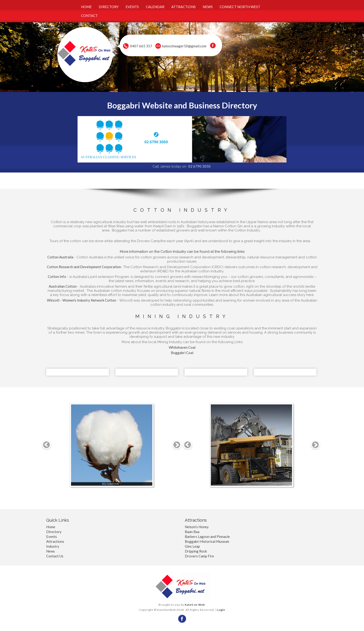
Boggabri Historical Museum (207, 541)
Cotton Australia (60, 257)
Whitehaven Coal (182, 347)
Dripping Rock (196, 551)
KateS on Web (195, 605)
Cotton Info (57, 276)
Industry (53, 546)
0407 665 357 (141, 46)
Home (51, 527)
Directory (54, 532)
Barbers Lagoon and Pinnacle (207, 537)
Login (221, 610)
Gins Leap (192, 546)
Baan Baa (192, 532)
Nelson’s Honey (197, 527)
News (50, 551)
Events (52, 537)
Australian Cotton (63, 286)
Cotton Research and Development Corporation (84, 267)
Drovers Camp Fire (199, 556)
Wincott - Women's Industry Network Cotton (81, 300)
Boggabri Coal (182, 353)
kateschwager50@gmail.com (184, 46)
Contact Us (55, 556)
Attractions (55, 541)
